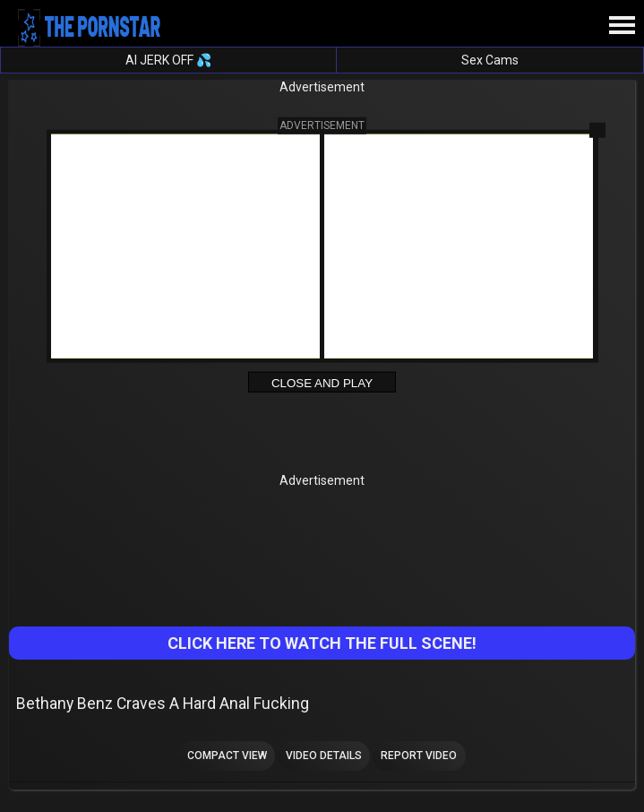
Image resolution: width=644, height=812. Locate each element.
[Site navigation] (622, 26)
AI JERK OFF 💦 (168, 60)
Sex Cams (490, 60)
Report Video (419, 756)
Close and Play (322, 382)
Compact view (227, 756)
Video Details (324, 756)
